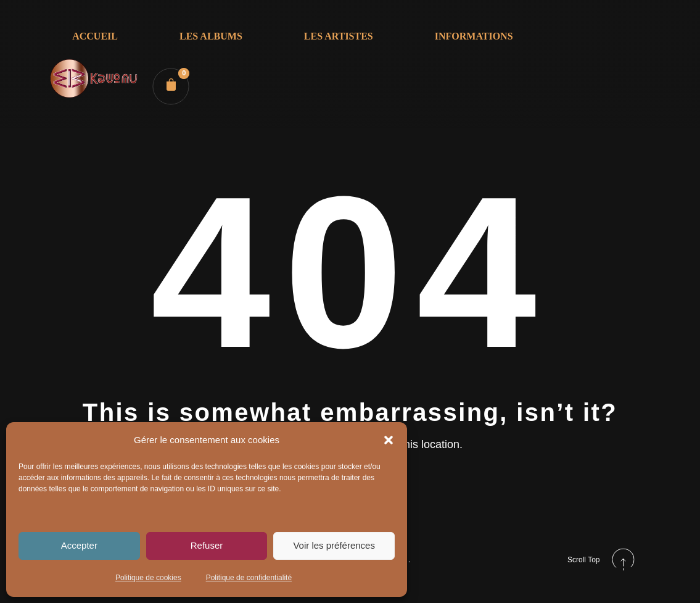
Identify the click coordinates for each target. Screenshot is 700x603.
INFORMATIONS (474, 36)
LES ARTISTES (339, 36)
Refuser (207, 545)
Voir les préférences (334, 545)
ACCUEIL (95, 36)
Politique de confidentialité (249, 578)
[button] (389, 440)
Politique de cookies (148, 578)
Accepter (79, 545)
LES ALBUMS (211, 36)
